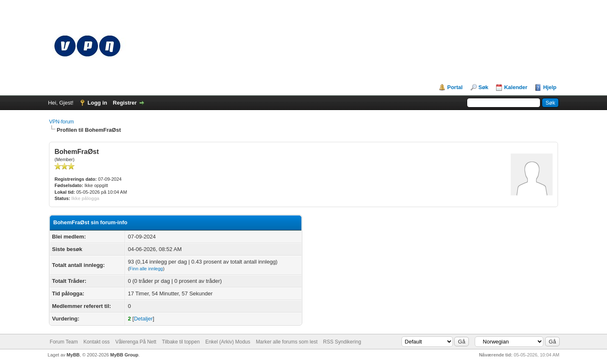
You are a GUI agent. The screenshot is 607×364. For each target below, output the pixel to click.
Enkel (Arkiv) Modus (228, 342)
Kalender (516, 87)
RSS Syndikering (342, 342)
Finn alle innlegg (146, 269)
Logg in (97, 103)
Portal (455, 87)
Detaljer (143, 319)
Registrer (125, 103)
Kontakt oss (96, 342)
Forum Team (64, 342)
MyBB (73, 355)
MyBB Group (124, 355)
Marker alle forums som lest (287, 342)
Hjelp (550, 87)
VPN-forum (61, 122)
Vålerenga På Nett (136, 342)
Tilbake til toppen (181, 342)
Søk (484, 87)
